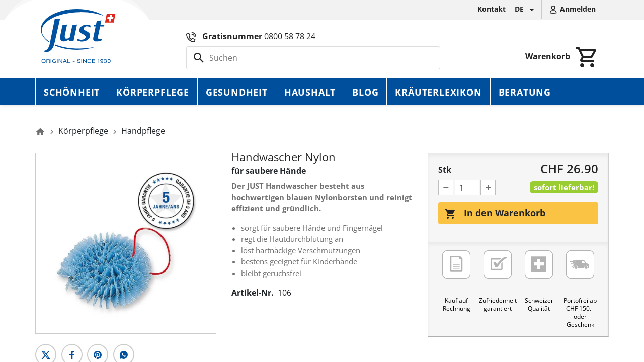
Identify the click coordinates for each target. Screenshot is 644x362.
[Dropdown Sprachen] (526, 10)
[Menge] (467, 188)
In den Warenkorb (495, 213)
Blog (365, 92)
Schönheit (72, 92)
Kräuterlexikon (438, 92)
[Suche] (313, 58)
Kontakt (492, 9)
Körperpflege (153, 92)
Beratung (525, 92)
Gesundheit (237, 92)
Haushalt (310, 92)
